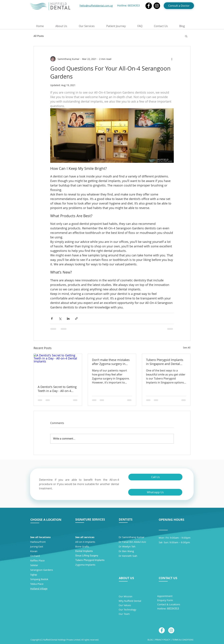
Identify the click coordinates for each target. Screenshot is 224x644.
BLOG (150, 640)
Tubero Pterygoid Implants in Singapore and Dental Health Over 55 (165, 362)
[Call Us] (155, 477)
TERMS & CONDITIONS (183, 640)
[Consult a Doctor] (179, 6)
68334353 (134, 6)
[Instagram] (157, 6)
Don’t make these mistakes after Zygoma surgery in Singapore (111, 362)
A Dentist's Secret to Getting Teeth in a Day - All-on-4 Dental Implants (57, 389)
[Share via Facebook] (52, 318)
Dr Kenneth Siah (128, 556)
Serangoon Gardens (42, 570)
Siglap (34, 574)
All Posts (39, 36)
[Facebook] (149, 6)
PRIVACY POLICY (162, 640)
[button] (186, 36)
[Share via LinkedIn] (68, 318)
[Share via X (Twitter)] (60, 318)
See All (187, 348)
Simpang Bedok (39, 579)
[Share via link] (76, 318)
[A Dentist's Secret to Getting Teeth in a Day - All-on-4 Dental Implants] (58, 367)
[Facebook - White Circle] (162, 630)
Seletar (34, 565)
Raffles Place (37, 560)
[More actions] (172, 59)
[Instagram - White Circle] (171, 630)
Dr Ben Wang (126, 551)
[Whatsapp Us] (155, 492)
